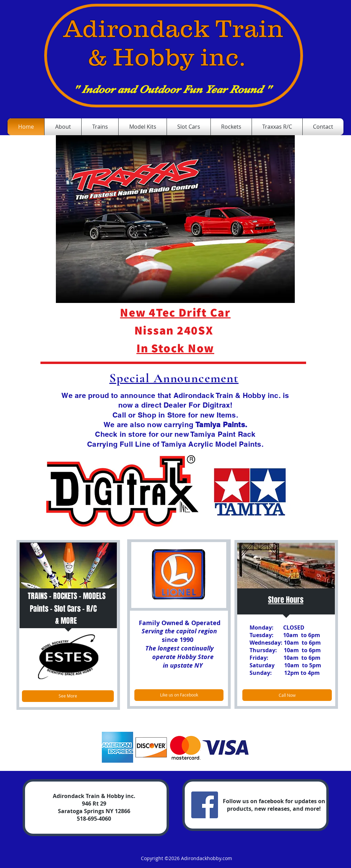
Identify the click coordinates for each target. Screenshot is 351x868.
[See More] (68, 696)
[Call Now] (287, 695)
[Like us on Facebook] (179, 695)
